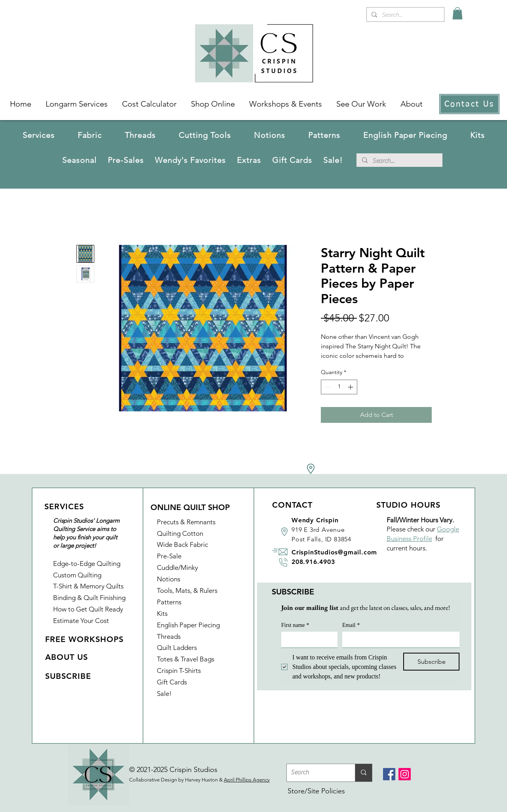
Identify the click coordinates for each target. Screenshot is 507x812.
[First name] (307, 640)
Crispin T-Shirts (179, 671)
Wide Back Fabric (182, 545)
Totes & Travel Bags (186, 659)
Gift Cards (172, 682)
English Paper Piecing (188, 625)
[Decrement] (327, 387)
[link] (457, 13)
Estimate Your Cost (81, 621)
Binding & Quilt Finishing (89, 598)
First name (295, 625)
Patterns (169, 602)
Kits (162, 613)
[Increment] (351, 387)
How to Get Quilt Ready (88, 609)
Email (351, 625)
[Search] (314, 773)
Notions (169, 579)
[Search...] (405, 15)
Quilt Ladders (177, 648)
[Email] (398, 640)
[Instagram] (405, 774)
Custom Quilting (77, 575)
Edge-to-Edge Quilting (87, 564)
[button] (90, 135)
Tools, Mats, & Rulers (187, 590)
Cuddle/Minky (177, 567)
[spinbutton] (339, 387)
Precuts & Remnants (186, 522)
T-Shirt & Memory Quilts (88, 586)
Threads (169, 636)
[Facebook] (389, 774)
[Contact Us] (469, 104)
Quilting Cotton (180, 533)
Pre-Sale (169, 556)
